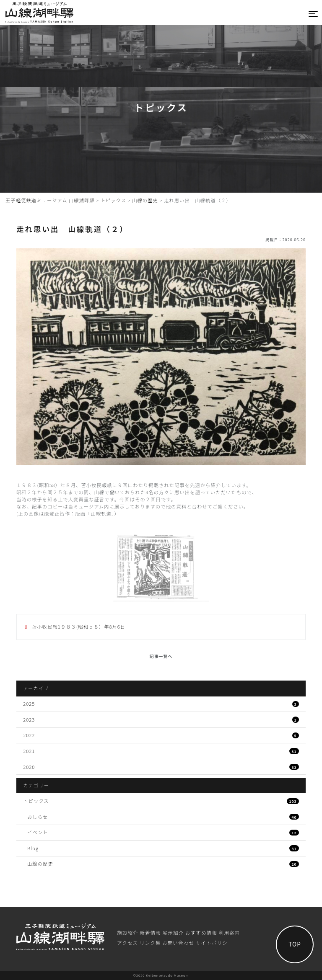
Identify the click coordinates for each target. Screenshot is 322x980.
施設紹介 (128, 932)
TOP (295, 944)
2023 (161, 720)
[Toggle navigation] (314, 14)
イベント (163, 832)
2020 (161, 767)
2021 (161, 751)
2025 (161, 704)
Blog (163, 848)
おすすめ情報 (201, 932)
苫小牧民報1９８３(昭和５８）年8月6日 (78, 627)
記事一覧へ (161, 656)
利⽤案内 (230, 932)
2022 (161, 735)
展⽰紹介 (173, 932)
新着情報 (150, 932)
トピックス (161, 801)
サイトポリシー (214, 943)
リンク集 (150, 943)
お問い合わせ (178, 943)
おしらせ (163, 817)
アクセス (127, 943)
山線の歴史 (163, 864)
